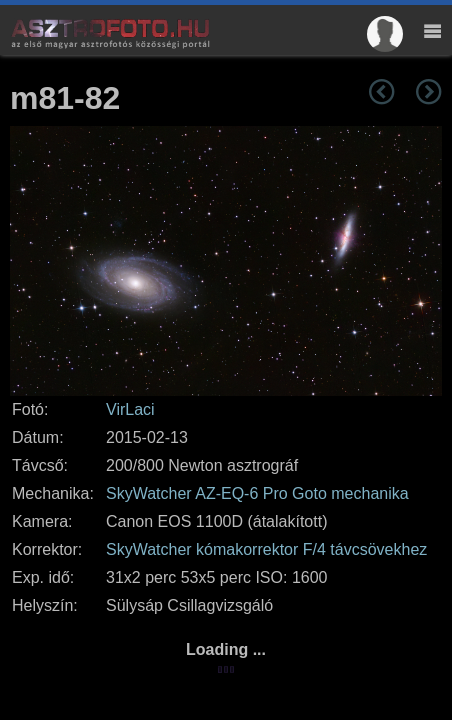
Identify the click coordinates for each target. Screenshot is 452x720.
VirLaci (130, 409)
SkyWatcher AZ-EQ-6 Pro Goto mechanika (257, 493)
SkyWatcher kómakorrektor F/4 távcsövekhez (266, 549)
